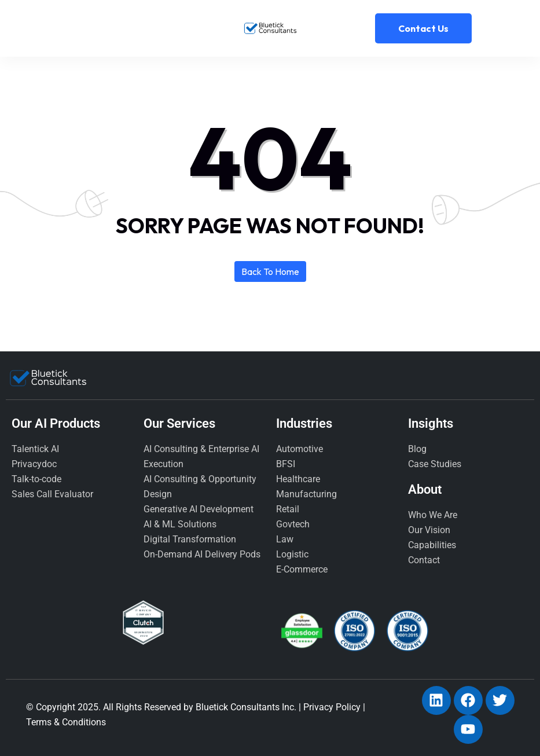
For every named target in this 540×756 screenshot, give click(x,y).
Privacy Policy (332, 707)
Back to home (270, 271)
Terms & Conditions (66, 722)
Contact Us (423, 28)
